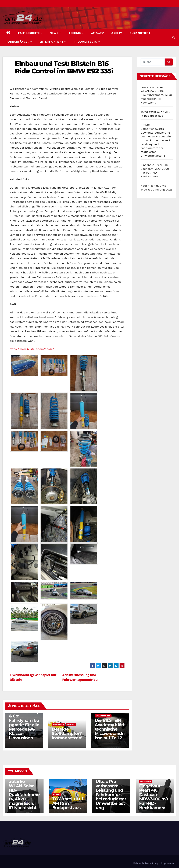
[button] (174, 37)
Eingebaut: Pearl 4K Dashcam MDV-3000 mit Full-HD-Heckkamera (154, 797)
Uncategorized (103, 716)
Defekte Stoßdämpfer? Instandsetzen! (67, 733)
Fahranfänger (19, 42)
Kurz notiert (140, 33)
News (55, 33)
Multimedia (146, 781)
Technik (76, 33)
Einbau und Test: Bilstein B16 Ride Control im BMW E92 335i (64, 67)
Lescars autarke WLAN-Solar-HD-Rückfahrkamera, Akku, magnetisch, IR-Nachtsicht (157, 95)
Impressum (168, 863)
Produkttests (87, 42)
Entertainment (53, 42)
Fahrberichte (30, 33)
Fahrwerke (58, 725)
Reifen (56, 794)
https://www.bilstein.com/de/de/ (32, 349)
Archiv (117, 33)
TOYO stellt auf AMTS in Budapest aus (68, 803)
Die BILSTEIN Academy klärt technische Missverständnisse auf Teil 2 (110, 729)
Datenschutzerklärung (146, 863)
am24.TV (97, 33)
